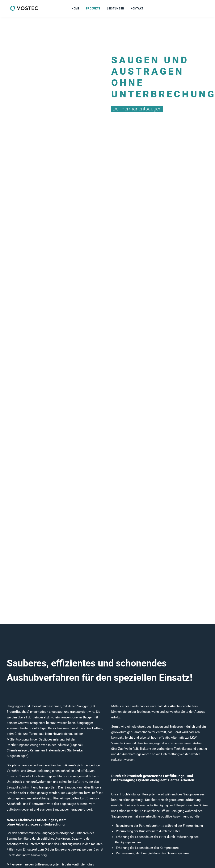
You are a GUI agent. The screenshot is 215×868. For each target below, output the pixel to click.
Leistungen (115, 8)
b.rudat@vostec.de (135, 852)
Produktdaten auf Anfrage (35, 544)
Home (76, 8)
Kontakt (137, 8)
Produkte (93, 8)
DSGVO (169, 847)
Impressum (171, 841)
